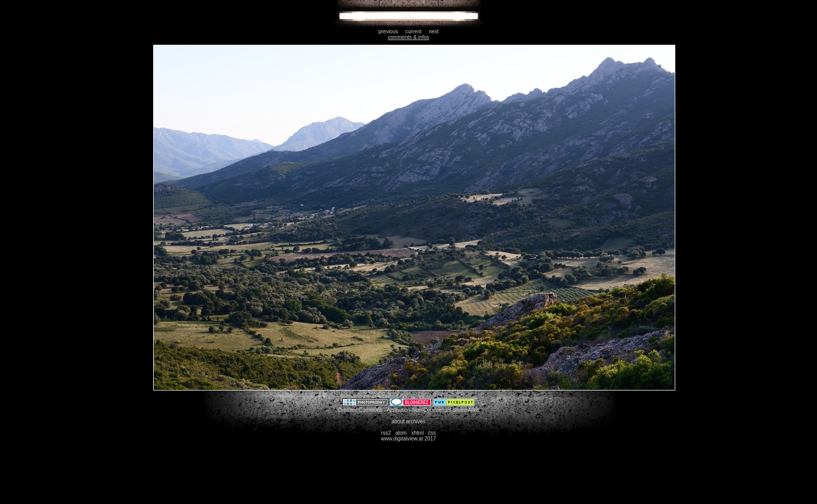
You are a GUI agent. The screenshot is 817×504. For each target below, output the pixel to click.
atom (401, 433)
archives (416, 421)
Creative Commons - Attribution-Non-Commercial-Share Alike (408, 410)
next (434, 32)
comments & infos (408, 37)
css (432, 433)
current (413, 32)
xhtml (417, 433)
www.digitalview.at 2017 (408, 439)
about (398, 421)
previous (388, 32)
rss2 (386, 433)
